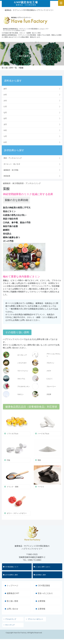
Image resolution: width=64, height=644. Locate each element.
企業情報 (41, 601)
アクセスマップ (11, 619)
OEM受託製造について (11, 567)
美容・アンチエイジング (13, 158)
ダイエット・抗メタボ (12, 164)
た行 (5, 106)
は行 (5, 118)
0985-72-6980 (35, 560)
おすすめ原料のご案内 (10, 575)
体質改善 (7, 176)
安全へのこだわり (45, 593)
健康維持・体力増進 (11, 170)
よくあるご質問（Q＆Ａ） (42, 567)
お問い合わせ (12, 609)
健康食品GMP (13, 593)
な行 (5, 112)
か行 (5, 95)
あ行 (5, 89)
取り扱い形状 (12, 601)
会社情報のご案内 (40, 575)
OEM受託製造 (44, 586)
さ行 (5, 101)
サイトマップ (10, 625)
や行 (5, 130)
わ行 (5, 142)
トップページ (12, 586)
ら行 (5, 136)
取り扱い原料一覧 (9, 68)
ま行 (5, 124)
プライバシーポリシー (35, 619)
